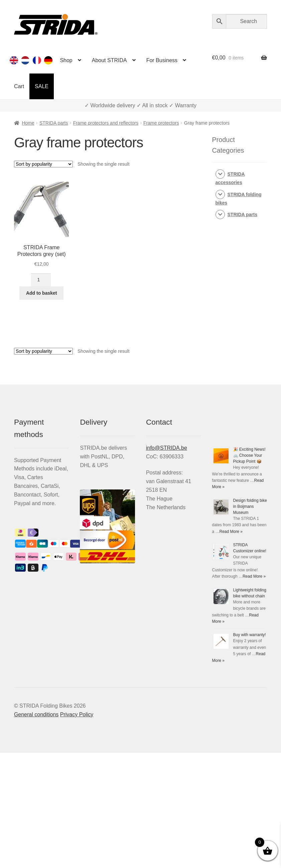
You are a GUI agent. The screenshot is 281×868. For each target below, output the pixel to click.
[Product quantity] (41, 280)
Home (28, 123)
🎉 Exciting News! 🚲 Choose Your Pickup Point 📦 (249, 455)
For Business (162, 60)
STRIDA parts (54, 123)
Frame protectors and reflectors (106, 123)
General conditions (36, 714)
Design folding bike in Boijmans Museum (250, 507)
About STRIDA (109, 60)
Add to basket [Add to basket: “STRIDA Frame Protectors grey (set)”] (42, 293)
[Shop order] (43, 164)
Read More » (231, 532)
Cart (19, 86)
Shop (66, 60)
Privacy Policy (77, 714)
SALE (42, 86)
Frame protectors (161, 123)
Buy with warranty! (250, 635)
